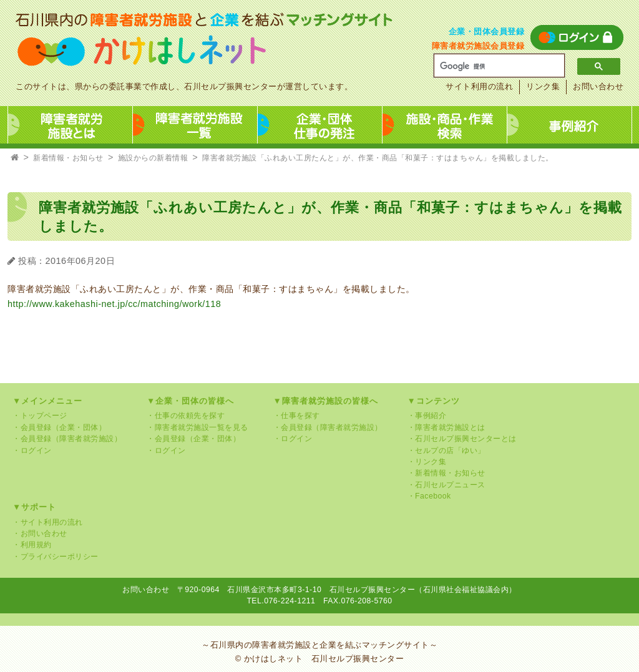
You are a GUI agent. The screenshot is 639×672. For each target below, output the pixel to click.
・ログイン (32, 450)
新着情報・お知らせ (68, 158)
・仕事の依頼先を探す (186, 416)
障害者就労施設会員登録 (478, 46)
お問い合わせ (598, 86)
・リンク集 (427, 462)
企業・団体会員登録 (487, 32)
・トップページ (40, 416)
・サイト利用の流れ (48, 522)
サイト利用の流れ (479, 86)
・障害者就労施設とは (446, 427)
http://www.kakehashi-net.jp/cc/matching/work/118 (114, 304)
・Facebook (429, 496)
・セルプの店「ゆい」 (446, 450)
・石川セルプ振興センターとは (462, 439)
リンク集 (543, 86)
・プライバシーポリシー (56, 557)
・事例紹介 (427, 416)
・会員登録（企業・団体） (59, 427)
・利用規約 (32, 545)
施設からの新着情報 (153, 158)
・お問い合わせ (40, 533)
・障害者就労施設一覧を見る (198, 427)
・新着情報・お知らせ (446, 473)
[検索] (495, 66)
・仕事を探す (297, 416)
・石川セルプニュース (446, 485)
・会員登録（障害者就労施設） (67, 439)
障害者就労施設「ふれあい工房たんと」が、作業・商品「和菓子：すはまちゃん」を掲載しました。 (378, 158)
